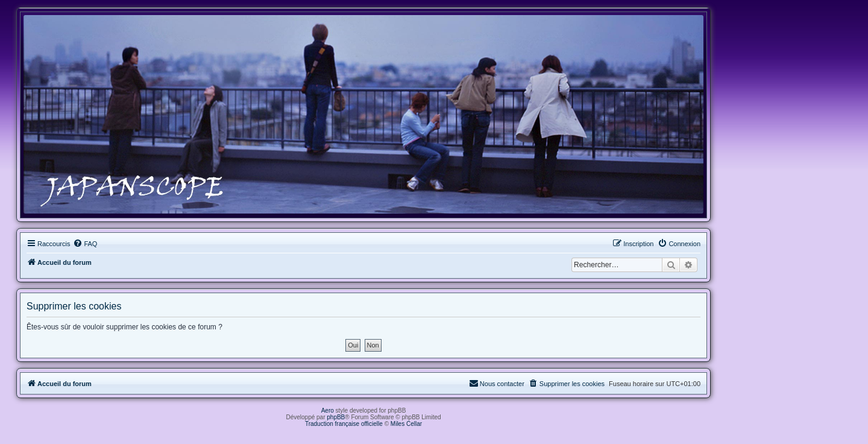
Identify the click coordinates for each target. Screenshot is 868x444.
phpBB (336, 417)
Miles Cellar (406, 424)
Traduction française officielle (344, 424)
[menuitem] (85, 244)
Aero (328, 411)
